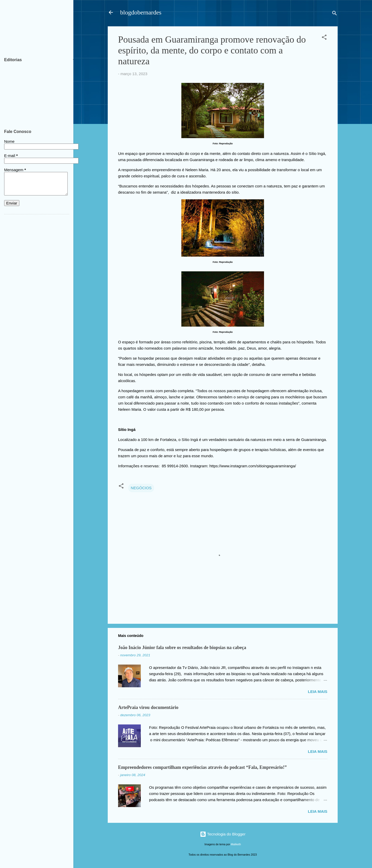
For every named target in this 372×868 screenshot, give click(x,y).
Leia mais (318, 692)
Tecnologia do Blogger (223, 834)
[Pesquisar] (335, 14)
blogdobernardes (141, 12)
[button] (324, 38)
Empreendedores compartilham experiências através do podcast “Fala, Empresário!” (202, 767)
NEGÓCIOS (141, 488)
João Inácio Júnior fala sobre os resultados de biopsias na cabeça (182, 648)
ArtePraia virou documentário (148, 707)
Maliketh (236, 844)
